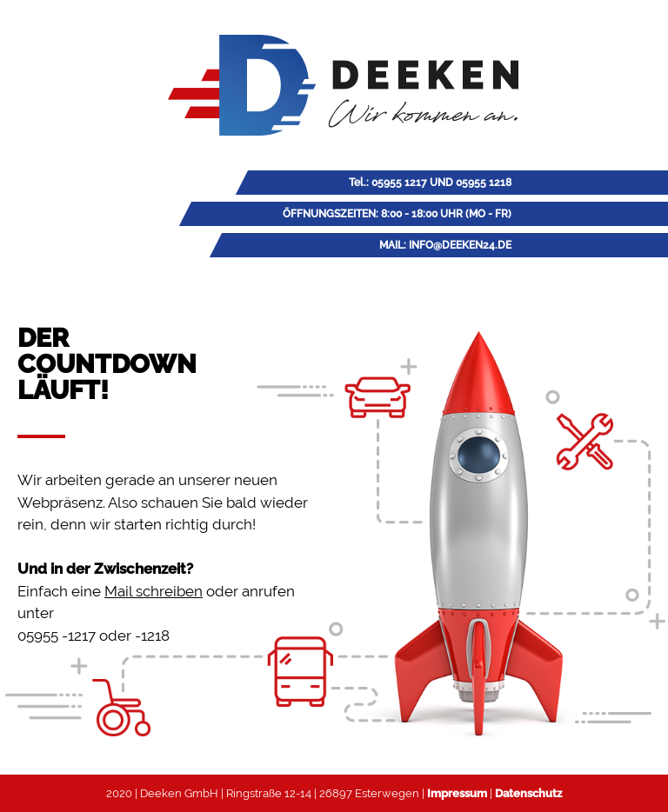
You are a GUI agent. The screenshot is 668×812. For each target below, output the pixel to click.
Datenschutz (528, 793)
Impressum (457, 793)
